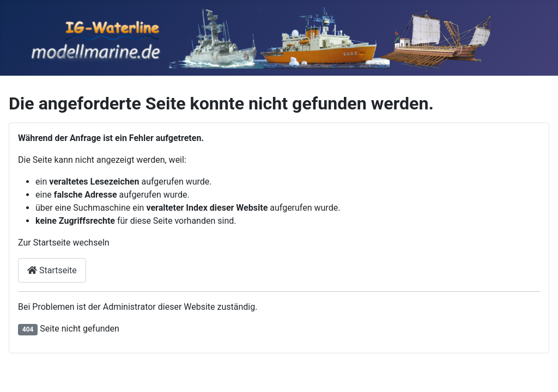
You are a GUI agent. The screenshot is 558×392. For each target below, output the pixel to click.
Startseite (52, 270)
